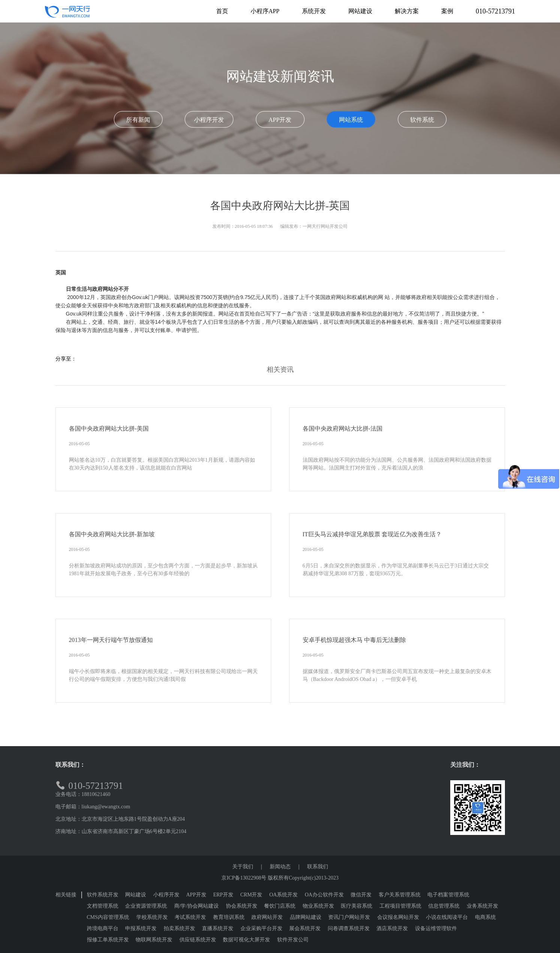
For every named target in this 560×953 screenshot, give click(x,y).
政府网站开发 (267, 917)
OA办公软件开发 (324, 895)
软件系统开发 (103, 895)
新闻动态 (280, 867)
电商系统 (485, 917)
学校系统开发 (152, 917)
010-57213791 (495, 11)
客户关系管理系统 (400, 895)
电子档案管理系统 (448, 895)
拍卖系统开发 (179, 928)
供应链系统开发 (198, 940)
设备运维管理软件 (436, 928)
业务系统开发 (482, 906)
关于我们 (243, 867)
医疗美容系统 (357, 906)
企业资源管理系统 (146, 906)
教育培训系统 (229, 917)
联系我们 (318, 867)
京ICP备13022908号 (244, 878)
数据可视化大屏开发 (246, 940)
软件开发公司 (293, 940)
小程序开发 (209, 120)
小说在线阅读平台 (447, 917)
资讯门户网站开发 (349, 917)
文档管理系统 (103, 906)
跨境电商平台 (103, 928)
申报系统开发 (141, 928)
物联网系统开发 (154, 940)
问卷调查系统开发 (349, 928)
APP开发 (280, 120)
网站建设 (136, 895)
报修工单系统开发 (108, 940)
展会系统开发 (305, 928)
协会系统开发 (242, 906)
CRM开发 (251, 895)
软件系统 (422, 120)
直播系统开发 (218, 928)
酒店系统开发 (392, 928)
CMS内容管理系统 (108, 917)
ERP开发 (223, 895)
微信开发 (361, 895)
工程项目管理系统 (400, 906)
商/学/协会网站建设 (197, 906)
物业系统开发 (318, 906)
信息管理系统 (444, 906)
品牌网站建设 (306, 917)
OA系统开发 (284, 895)
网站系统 (351, 120)
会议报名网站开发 (398, 917)
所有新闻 (138, 120)
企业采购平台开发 (261, 928)
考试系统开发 (190, 917)
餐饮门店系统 (280, 906)
